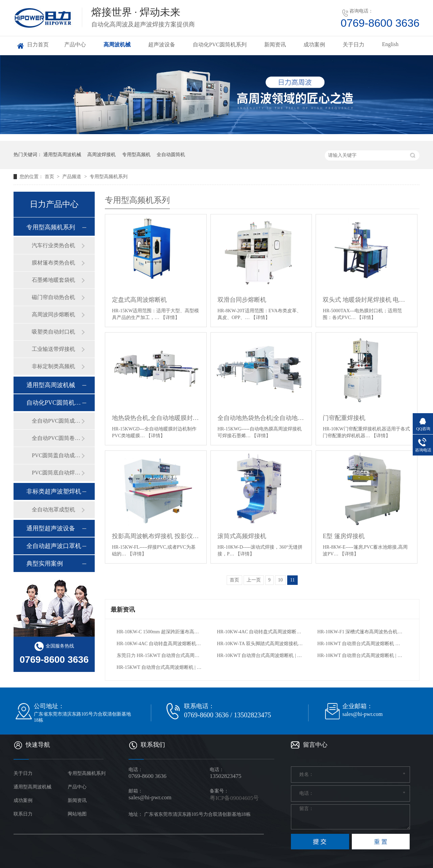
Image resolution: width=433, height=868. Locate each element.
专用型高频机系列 (109, 177)
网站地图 (77, 814)
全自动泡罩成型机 (53, 510)
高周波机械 (117, 45)
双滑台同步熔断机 (242, 300)
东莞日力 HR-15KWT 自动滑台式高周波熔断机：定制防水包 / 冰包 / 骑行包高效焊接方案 (160, 655)
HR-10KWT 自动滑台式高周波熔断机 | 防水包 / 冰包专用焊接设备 (260, 655)
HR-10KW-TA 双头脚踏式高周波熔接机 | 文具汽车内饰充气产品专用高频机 (260, 644)
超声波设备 (162, 45)
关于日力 (354, 45)
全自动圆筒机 (171, 155)
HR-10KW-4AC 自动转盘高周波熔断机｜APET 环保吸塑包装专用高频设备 (160, 644)
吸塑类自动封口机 (53, 332)
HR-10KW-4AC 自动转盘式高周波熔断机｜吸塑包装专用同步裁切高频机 (260, 632)
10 (280, 580)
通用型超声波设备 (51, 528)
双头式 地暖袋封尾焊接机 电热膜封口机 (367, 300)
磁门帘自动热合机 (53, 297)
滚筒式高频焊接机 (242, 536)
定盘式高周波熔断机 (139, 300)
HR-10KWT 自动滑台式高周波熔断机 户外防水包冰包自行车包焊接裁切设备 (361, 644)
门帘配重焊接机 (344, 418)
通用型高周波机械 (62, 155)
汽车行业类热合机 (53, 245)
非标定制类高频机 (53, 366)
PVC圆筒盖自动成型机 (56, 455)
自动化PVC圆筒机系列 (220, 45)
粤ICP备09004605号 (234, 798)
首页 (50, 177)
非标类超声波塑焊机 (54, 491)
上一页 (254, 580)
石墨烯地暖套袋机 (53, 280)
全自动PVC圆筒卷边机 (56, 438)
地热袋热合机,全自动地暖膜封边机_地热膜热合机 (156, 418)
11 (292, 580)
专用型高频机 (136, 155)
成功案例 (314, 45)
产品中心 (75, 45)
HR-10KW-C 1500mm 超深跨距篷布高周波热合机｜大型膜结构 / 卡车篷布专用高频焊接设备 (160, 632)
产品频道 (72, 177)
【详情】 (170, 317)
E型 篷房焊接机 (344, 536)
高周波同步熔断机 (53, 314)
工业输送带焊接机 (53, 349)
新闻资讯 (275, 45)
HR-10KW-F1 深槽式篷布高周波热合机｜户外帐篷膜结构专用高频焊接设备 (361, 632)
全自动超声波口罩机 (54, 546)
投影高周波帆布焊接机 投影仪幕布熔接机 (156, 536)
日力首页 (38, 45)
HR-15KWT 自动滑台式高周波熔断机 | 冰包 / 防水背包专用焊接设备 (160, 667)
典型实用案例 (45, 564)
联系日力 (23, 814)
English (390, 44)
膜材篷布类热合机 (53, 263)
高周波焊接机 (101, 155)
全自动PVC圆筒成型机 (56, 421)
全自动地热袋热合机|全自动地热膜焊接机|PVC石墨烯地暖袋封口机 (261, 418)
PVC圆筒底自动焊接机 (56, 473)
